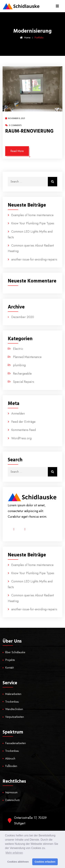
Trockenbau (12, 702)
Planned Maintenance (27, 357)
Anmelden (18, 413)
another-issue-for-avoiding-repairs (34, 259)
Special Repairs (24, 382)
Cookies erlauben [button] (45, 862)
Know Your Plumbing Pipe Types (33, 223)
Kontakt (9, 668)
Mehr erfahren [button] (14, 853)
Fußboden (11, 766)
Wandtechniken (14, 709)
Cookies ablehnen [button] (18, 862)
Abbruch (10, 759)
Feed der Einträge (23, 422)
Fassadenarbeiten (16, 743)
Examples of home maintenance (32, 215)
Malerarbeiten (13, 694)
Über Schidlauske (15, 652)
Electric (18, 349)
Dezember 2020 (23, 317)
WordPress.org (21, 438)
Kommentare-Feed (23, 430)
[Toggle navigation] (57, 6)
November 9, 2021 (15, 118)
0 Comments (13, 125)
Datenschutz (12, 800)
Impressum (11, 792)
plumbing (19, 365)
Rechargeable (22, 374)
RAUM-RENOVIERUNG (29, 131)
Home (25, 38)
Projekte (10, 660)
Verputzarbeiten (15, 717)
